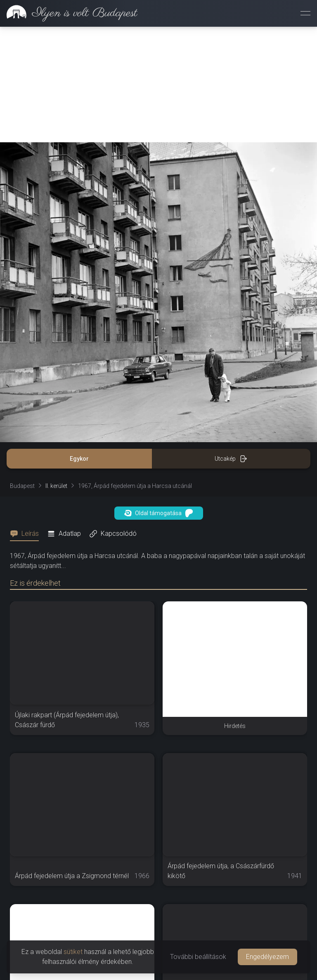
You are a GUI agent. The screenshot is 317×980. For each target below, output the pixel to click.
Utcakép (231, 459)
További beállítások (198, 957)
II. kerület (56, 486)
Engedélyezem (267, 957)
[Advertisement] (158, 85)
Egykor (79, 459)
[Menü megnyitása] (305, 13)
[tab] (27, 534)
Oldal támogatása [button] (159, 513)
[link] (69, 13)
